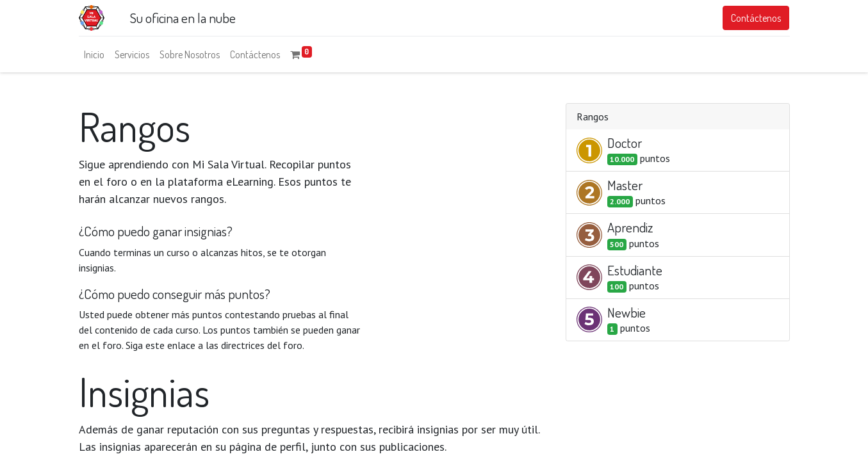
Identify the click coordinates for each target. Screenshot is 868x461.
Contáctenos (756, 18)
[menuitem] (94, 54)
